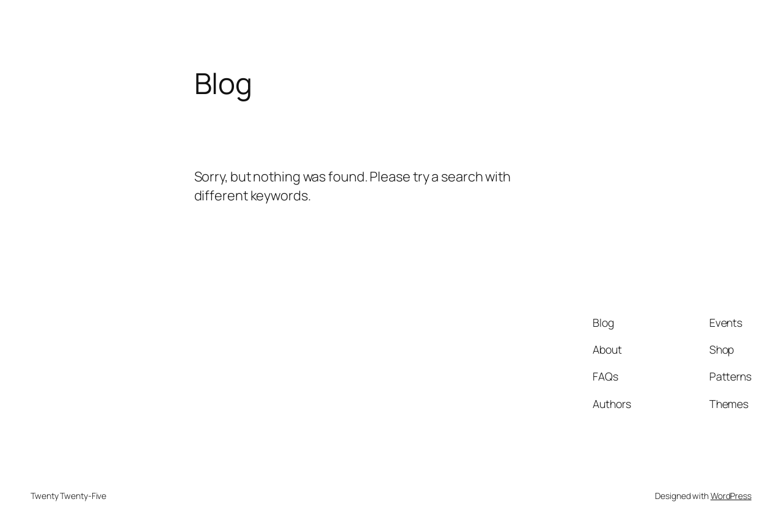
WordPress (731, 496)
